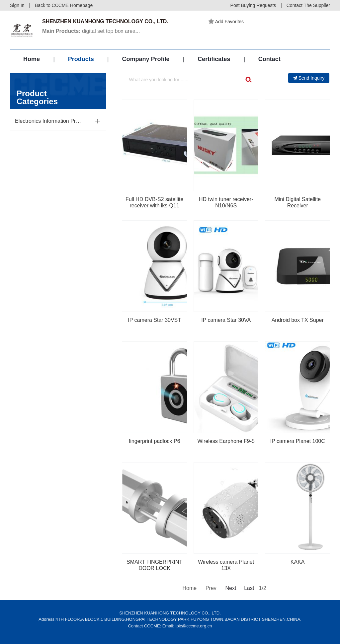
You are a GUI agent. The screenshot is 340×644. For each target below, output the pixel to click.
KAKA (298, 562)
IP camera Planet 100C (298, 441)
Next (230, 588)
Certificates (214, 59)
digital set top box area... (91, 31)
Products (81, 59)
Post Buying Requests (253, 5)
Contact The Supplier (308, 5)
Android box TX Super (298, 320)
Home (32, 59)
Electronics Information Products (49, 121)
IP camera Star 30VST (154, 320)
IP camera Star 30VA (226, 320)
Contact (269, 59)
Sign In (17, 5)
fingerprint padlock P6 (155, 441)
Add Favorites (226, 22)
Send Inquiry (309, 78)
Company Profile (146, 59)
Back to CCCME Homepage (64, 5)
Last (249, 588)
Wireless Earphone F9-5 (226, 441)
